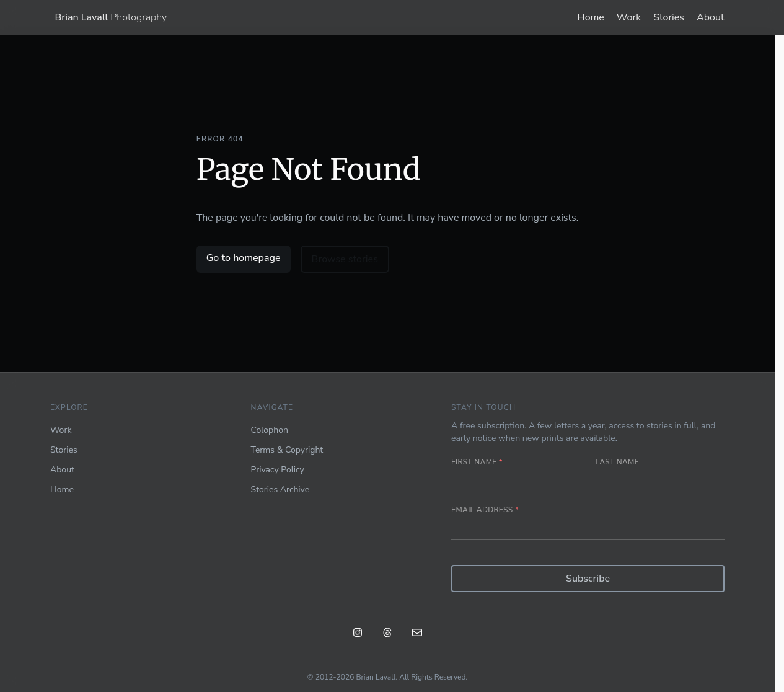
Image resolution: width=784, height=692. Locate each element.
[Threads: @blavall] (387, 634)
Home (591, 17)
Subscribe (588, 579)
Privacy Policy (278, 470)
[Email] (417, 634)
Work (629, 17)
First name (477, 462)
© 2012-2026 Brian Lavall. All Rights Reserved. (387, 677)
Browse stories (345, 259)
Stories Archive (280, 490)
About (710, 17)
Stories (669, 17)
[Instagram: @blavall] (358, 634)
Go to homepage (244, 258)
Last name (617, 462)
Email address (485, 510)
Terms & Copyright (287, 450)
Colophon (270, 430)
